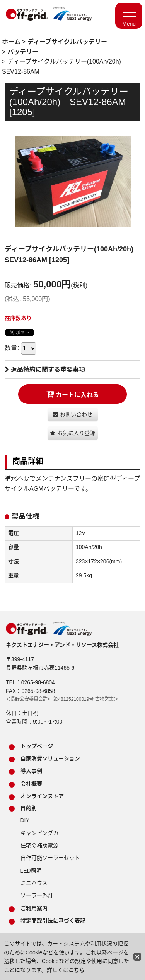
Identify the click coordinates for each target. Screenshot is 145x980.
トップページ (37, 746)
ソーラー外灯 (37, 895)
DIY (25, 820)
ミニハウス (34, 883)
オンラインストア (42, 796)
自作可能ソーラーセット (50, 858)
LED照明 (31, 871)
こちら (77, 970)
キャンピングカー (42, 833)
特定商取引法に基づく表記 (53, 921)
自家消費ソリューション (50, 758)
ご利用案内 (34, 908)
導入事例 (31, 771)
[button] (73, 433)
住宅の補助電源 (39, 845)
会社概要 (31, 784)
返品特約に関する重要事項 (45, 370)
